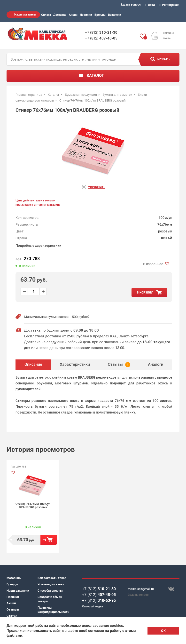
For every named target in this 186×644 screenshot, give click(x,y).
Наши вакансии (18, 591)
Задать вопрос (131, 5)
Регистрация (170, 5)
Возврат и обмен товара (50, 599)
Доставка (60, 15)
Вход (150, 5)
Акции (73, 15)
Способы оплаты (50, 591)
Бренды (100, 15)
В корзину (49, 540)
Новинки (86, 15)
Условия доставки (51, 584)
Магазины (14, 578)
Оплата (46, 15)
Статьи (12, 616)
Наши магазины (25, 15)
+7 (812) (101, 32)
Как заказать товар (52, 578)
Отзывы (13, 609)
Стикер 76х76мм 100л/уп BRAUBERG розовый (33, 506)
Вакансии (115, 15)
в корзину (145, 293)
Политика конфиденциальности (53, 610)
